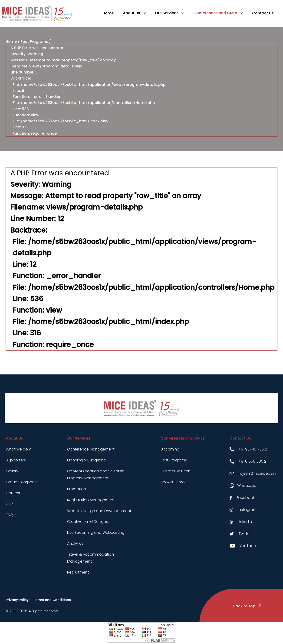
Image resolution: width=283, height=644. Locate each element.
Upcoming (170, 449)
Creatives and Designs (87, 522)
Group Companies (23, 482)
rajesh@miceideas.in (253, 473)
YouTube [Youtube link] (243, 546)
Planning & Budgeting (87, 460)
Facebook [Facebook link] (242, 498)
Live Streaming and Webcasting (96, 532)
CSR (9, 504)
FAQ (9, 515)
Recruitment (78, 572)
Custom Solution (176, 471)
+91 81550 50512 (248, 461)
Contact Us (263, 13)
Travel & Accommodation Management (90, 558)
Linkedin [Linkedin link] (241, 522)
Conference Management (91, 449)
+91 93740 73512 (248, 449)
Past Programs (34, 42)
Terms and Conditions (52, 600)
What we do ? (18, 449)
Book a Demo (173, 482)
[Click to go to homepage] (37, 13)
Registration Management (91, 500)
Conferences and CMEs (215, 13)
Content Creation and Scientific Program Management (96, 475)
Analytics (75, 543)
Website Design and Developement (99, 511)
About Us (132, 13)
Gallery (12, 471)
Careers (13, 493)
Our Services (167, 13)
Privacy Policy (17, 600)
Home (108, 13)
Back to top (247, 606)
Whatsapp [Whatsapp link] (243, 486)
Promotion (77, 489)
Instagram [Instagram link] (243, 510)
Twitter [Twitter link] (240, 534)
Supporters (16, 460)
